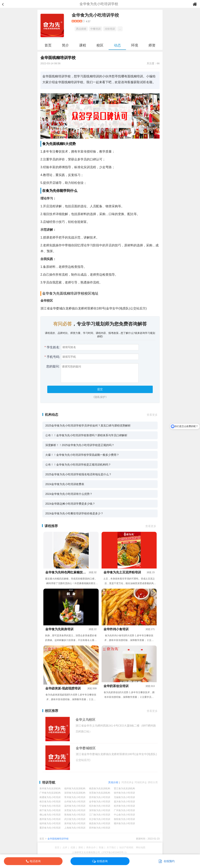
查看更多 (152, 415)
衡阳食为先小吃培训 (124, 819)
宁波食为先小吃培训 (50, 806)
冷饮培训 (110, 29)
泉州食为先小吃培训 (75, 823)
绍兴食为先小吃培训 (100, 806)
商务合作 (91, 847)
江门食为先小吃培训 (100, 815)
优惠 (73, 847)
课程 (83, 45)
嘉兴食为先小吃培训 (124, 802)
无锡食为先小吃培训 (124, 797)
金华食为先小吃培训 (100, 802)
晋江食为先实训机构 (124, 788)
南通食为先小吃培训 (50, 797)
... (120, 29)
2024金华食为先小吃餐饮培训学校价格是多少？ (74, 513)
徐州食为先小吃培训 (124, 793)
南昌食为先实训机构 (100, 788)
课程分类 (153, 782)
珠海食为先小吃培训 (75, 815)
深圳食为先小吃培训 (100, 810)
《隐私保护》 (100, 397)
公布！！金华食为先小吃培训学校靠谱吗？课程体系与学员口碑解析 (86, 435)
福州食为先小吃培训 (50, 823)
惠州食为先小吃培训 (50, 819)
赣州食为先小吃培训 (124, 823)
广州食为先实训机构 (50, 793)
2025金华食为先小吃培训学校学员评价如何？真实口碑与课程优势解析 (88, 426)
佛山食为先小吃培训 (50, 815)
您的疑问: (52, 366)
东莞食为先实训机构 (100, 793)
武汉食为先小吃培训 (75, 819)
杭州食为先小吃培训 (124, 806)
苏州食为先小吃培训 (100, 797)
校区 (100, 45)
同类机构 (127, 782)
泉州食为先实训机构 (50, 788)
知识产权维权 (126, 847)
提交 (100, 389)
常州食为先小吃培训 (75, 797)
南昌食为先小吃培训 (100, 823)
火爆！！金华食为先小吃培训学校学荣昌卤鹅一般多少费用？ (82, 455)
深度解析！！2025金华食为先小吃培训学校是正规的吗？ (80, 445)
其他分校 (113, 782)
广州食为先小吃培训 (124, 810)
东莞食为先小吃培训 (75, 810)
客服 (101, 847)
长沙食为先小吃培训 (100, 819)
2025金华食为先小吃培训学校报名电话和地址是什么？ (78, 474)
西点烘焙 (81, 29)
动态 (117, 45)
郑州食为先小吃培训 (100, 828)
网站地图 (141, 847)
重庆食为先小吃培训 (50, 828)
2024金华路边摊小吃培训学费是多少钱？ (70, 504)
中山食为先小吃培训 (124, 815)
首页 (48, 45)
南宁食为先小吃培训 (50, 810)
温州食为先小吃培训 (75, 806)
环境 (135, 45)
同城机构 (140, 782)
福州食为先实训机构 (75, 788)
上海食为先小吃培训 (75, 828)
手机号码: (52, 357)
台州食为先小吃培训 (75, 802)
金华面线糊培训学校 (58, 839)
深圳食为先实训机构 (75, 793)
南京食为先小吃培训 (50, 802)
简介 (65, 45)
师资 (152, 45)
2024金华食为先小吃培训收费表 (65, 484)
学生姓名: (52, 347)
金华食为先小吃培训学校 (95, 15)
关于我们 (111, 847)
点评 (65, 847)
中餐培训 (96, 29)
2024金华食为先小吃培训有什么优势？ (69, 494)
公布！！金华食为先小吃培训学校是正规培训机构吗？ (78, 465)
